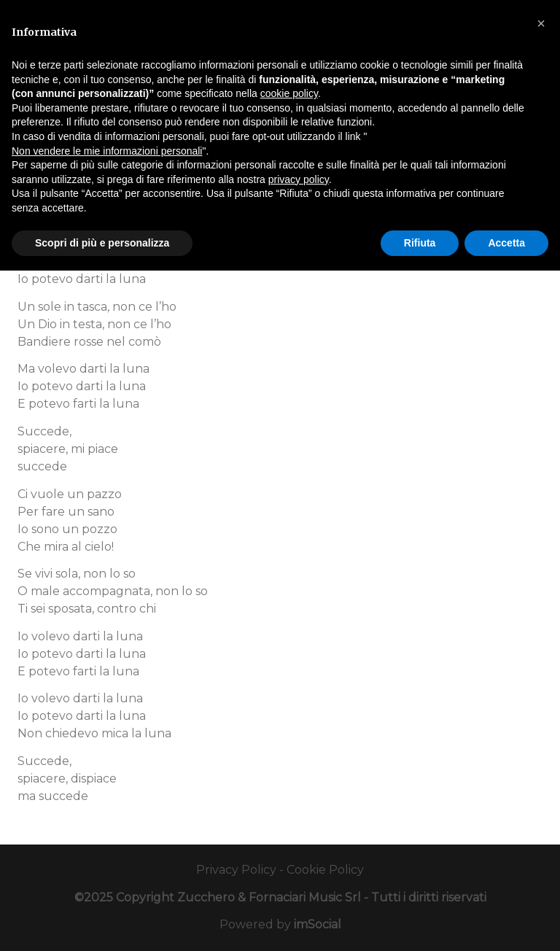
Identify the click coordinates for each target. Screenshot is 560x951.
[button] (541, 23)
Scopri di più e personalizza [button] (102, 243)
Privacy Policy (236, 870)
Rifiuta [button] (420, 243)
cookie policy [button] (289, 93)
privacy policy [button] (299, 179)
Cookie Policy (325, 870)
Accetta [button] (506, 243)
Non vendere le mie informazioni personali (107, 151)
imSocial (318, 924)
